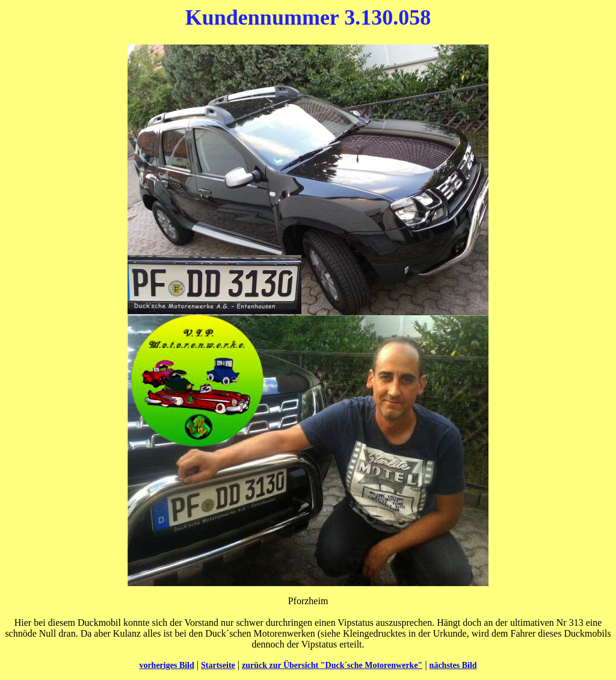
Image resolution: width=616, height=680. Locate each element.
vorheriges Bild (166, 665)
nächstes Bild (453, 665)
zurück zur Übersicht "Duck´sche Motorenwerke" (332, 665)
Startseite (218, 665)
